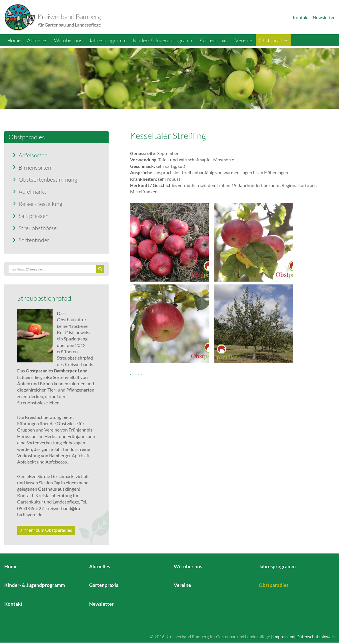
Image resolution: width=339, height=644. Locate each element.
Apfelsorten (33, 155)
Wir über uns (68, 40)
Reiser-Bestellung (40, 204)
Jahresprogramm (108, 40)
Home (14, 40)
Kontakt (301, 17)
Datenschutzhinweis (316, 637)
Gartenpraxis (214, 40)
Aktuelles (37, 40)
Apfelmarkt (32, 191)
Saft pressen (34, 216)
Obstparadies (274, 40)
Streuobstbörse (38, 228)
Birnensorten (35, 167)
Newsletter (324, 17)
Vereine (244, 40)
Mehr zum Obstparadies (48, 530)
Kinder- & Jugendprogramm (163, 40)
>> (139, 374)
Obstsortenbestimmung (48, 179)
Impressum (284, 637)
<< (134, 374)
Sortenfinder (34, 240)
